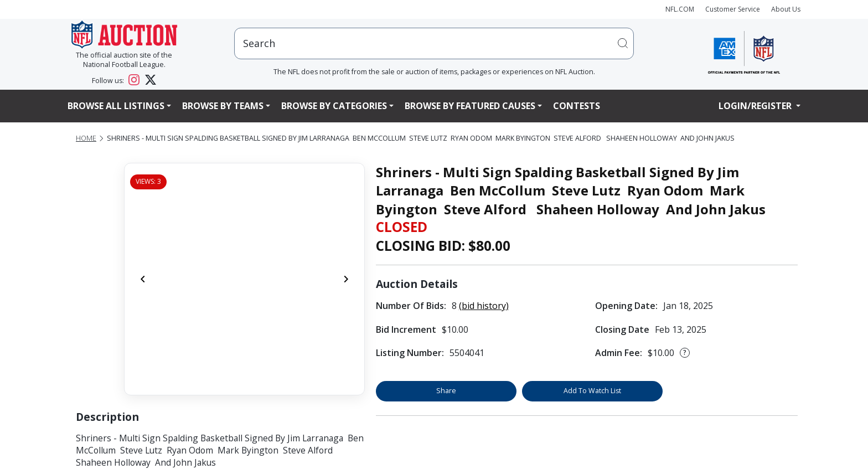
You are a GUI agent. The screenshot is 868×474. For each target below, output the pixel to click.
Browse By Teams (223, 106)
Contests (577, 106)
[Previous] (143, 279)
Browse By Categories (334, 106)
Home (86, 138)
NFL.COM (680, 9)
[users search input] (434, 43)
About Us (786, 9)
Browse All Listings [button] (116, 106)
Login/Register (756, 106)
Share (446, 391)
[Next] (346, 279)
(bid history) (484, 306)
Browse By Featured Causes (470, 106)
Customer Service (733, 9)
